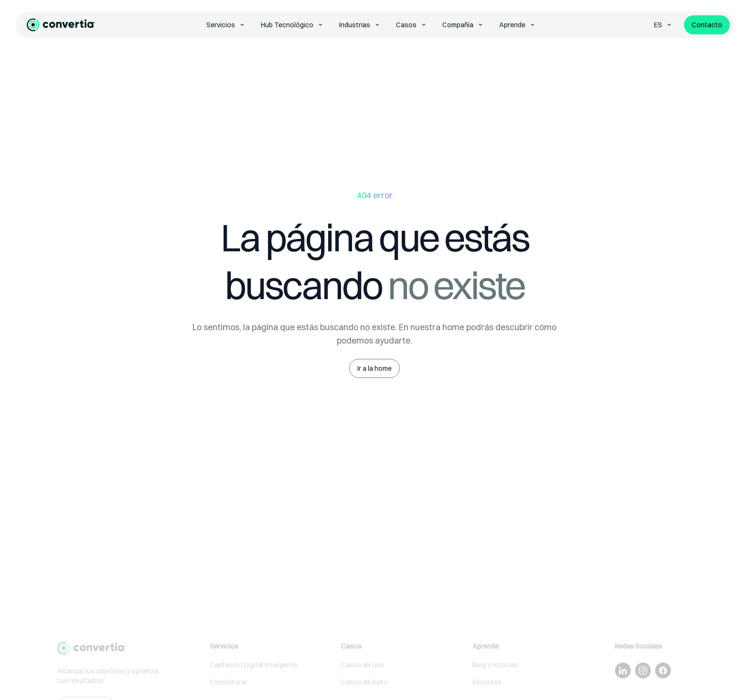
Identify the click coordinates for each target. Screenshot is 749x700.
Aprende (518, 25)
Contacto (707, 25)
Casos (412, 25)
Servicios (226, 25)
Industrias (360, 25)
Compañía (463, 25)
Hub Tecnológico (292, 25)
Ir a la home (374, 368)
